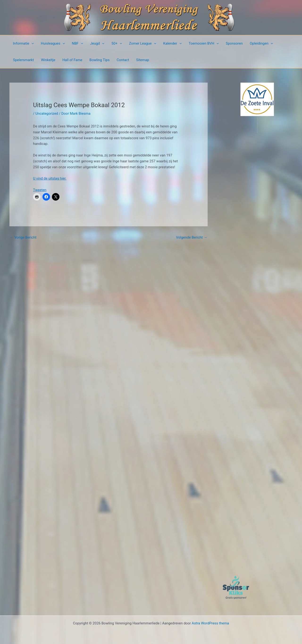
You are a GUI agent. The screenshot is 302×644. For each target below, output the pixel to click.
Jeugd (97, 43)
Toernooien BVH (204, 43)
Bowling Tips (99, 60)
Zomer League (143, 43)
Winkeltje (48, 60)
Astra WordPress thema (210, 623)
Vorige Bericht (23, 237)
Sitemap (143, 60)
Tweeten (40, 190)
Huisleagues (53, 43)
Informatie (23, 43)
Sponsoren (234, 43)
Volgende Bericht (192, 237)
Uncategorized (47, 114)
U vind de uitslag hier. (50, 178)
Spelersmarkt (23, 60)
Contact (123, 60)
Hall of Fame (72, 60)
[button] (31, 43)
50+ (117, 43)
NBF (78, 43)
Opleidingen (261, 43)
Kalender (172, 43)
